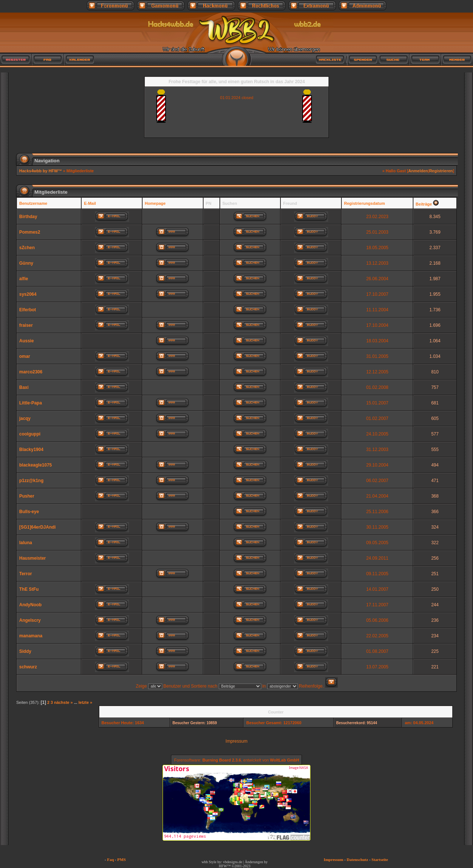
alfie (24, 279)
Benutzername (33, 203)
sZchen (27, 248)
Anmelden (418, 171)
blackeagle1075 (35, 465)
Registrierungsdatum (365, 203)
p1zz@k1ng (31, 481)
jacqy (25, 418)
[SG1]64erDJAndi (38, 527)
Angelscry (30, 620)
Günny (26, 263)
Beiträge (424, 204)
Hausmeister (33, 558)
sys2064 (28, 294)
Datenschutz (357, 859)
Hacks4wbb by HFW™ (41, 171)
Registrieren (441, 171)
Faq (110, 859)
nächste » (63, 702)
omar (25, 356)
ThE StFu (29, 589)
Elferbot (28, 310)
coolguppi (30, 434)
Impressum (236, 741)
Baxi (24, 387)
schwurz (28, 667)
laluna (26, 543)
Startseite (380, 859)
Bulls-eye (29, 512)
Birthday (28, 217)
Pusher (27, 496)
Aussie (26, 341)
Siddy (25, 651)
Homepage (155, 203)
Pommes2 (30, 232)
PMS (121, 859)
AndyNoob (30, 605)
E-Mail (90, 203)
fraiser (26, 325)
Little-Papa (30, 403)
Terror (25, 574)
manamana (31, 636)
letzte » (85, 702)
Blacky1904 (31, 450)
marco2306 (31, 372)
